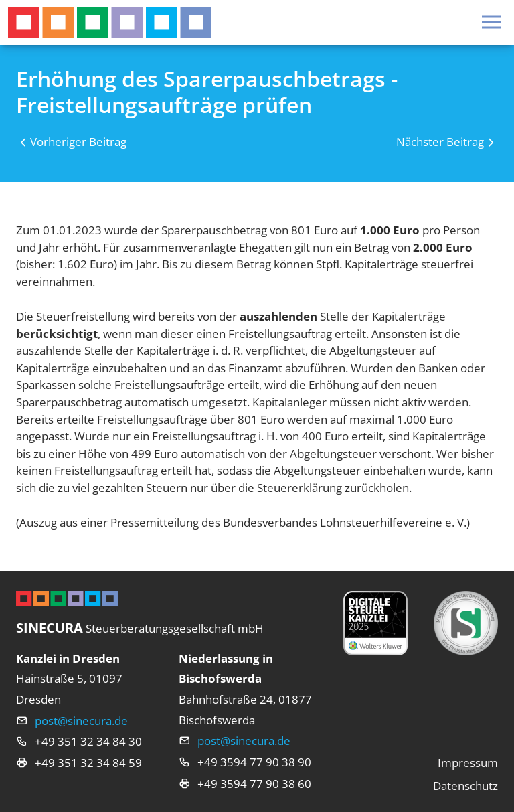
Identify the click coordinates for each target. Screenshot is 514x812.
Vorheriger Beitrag (78, 142)
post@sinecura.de (81, 721)
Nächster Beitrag (440, 142)
